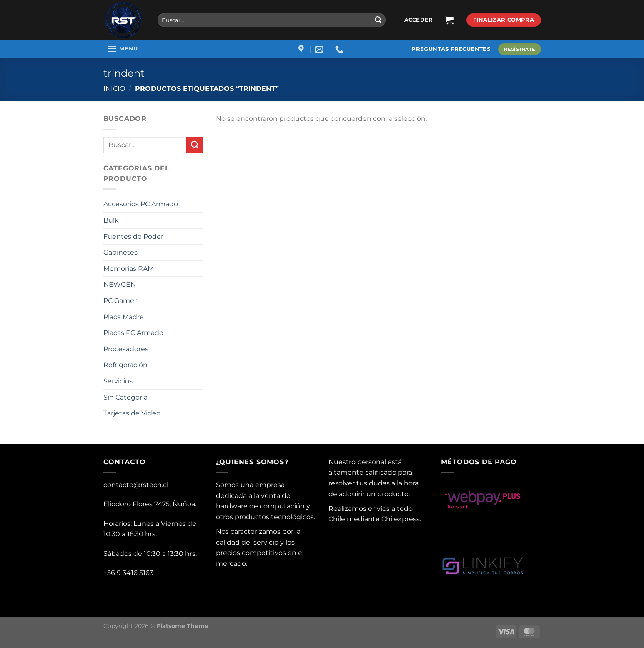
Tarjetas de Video (132, 413)
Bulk (111, 220)
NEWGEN (120, 284)
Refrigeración (125, 365)
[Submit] (378, 20)
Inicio (114, 89)
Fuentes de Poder (133, 236)
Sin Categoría (125, 397)
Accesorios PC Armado (141, 204)
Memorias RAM (129, 269)
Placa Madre (124, 317)
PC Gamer (120, 301)
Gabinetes (120, 252)
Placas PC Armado (133, 333)
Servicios (118, 381)
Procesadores (126, 349)
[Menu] (123, 49)
